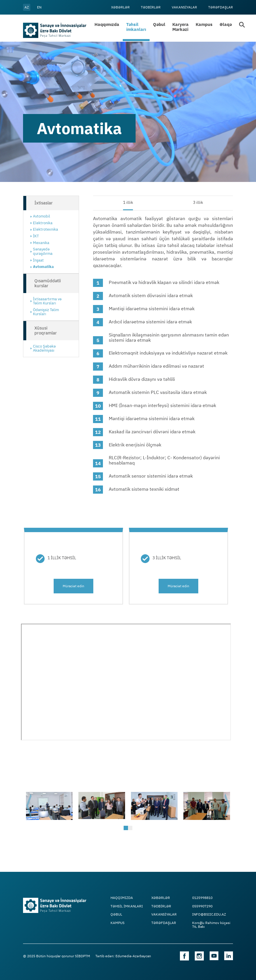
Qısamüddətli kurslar (48, 283)
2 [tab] (131, 829)
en (39, 7)
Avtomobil (42, 216)
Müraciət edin (73, 586)
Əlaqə (226, 24)
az (27, 7)
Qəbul (159, 24)
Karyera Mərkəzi (180, 27)
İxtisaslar (44, 203)
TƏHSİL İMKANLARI (127, 906)
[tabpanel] (49, 806)
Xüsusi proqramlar (46, 330)
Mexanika (41, 243)
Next (227, 806)
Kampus (204, 24)
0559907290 (202, 906)
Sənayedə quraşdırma (43, 251)
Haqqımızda (107, 24)
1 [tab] (127, 829)
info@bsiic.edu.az (209, 914)
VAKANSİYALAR (184, 7)
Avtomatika (43, 267)
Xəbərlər (120, 7)
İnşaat (38, 260)
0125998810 (202, 898)
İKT (36, 236)
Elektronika (43, 223)
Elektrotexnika (45, 229)
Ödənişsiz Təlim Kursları (46, 312)
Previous (29, 806)
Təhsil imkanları (136, 27)
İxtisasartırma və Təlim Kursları (47, 301)
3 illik (198, 202)
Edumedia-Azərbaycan (133, 956)
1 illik (128, 202)
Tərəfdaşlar (221, 7)
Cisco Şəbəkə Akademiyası (44, 348)
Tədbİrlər (151, 7)
